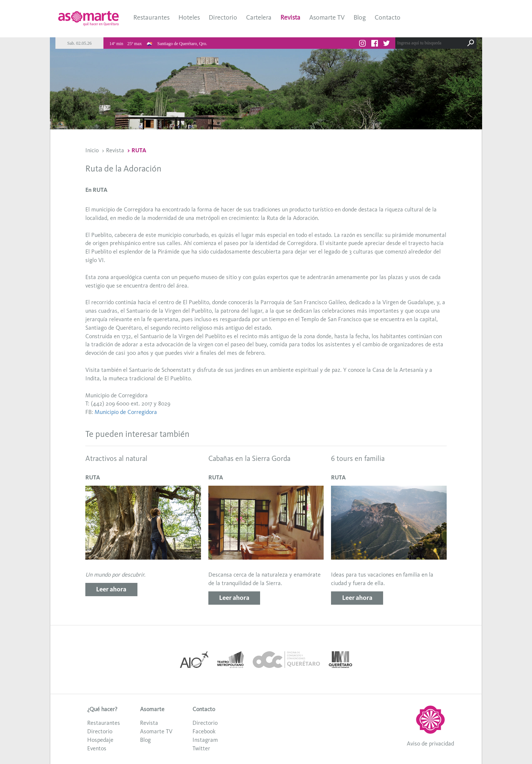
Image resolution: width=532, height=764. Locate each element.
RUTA (139, 150)
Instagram (205, 740)
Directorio (223, 17)
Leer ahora (111, 589)
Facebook (204, 731)
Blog (360, 17)
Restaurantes (151, 17)
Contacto (388, 17)
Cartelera (259, 17)
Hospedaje (100, 740)
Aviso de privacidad (430, 743)
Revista (290, 17)
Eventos (97, 748)
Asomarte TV (327, 17)
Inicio (92, 150)
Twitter (201, 748)
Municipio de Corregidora (126, 412)
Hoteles (189, 17)
